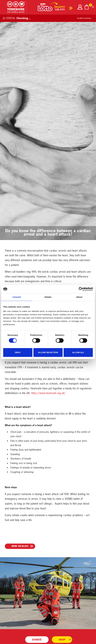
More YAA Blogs (20, 546)
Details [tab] (48, 297)
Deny (18, 352)
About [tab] (79, 297)
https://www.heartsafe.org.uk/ (48, 393)
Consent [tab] (17, 297)
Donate (37, 640)
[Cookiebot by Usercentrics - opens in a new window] (81, 289)
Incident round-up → (85, 18)
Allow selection (48, 352)
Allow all (78, 352)
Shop (62, 640)
